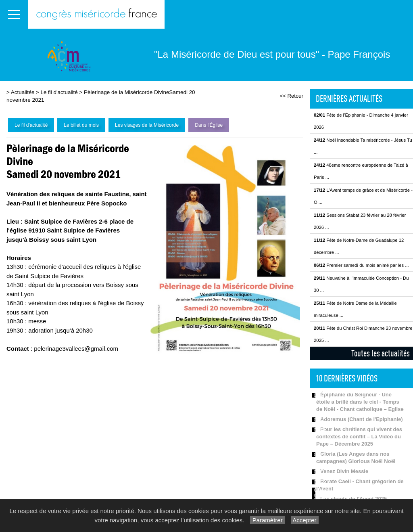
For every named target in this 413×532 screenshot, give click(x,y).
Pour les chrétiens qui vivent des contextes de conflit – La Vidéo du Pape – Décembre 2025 (359, 437)
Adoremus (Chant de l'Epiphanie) (362, 419)
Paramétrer (267, 520)
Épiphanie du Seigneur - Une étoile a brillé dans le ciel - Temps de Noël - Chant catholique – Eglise (360, 402)
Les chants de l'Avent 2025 (354, 499)
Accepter (305, 520)
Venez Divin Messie (344, 471)
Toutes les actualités (381, 353)
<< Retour (291, 96)
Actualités (23, 92)
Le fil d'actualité (59, 92)
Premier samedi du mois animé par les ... (361, 265)
